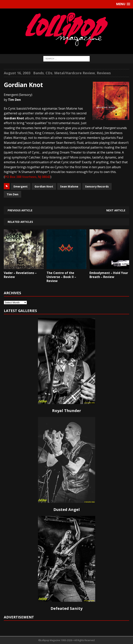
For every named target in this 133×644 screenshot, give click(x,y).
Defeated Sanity (66, 608)
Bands (38, 73)
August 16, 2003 (17, 73)
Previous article (20, 210)
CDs (49, 73)
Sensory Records (97, 186)
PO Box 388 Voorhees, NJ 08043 (28, 177)
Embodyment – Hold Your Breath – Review (109, 275)
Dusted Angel (67, 509)
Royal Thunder (67, 411)
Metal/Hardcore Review (75, 73)
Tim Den (12, 194)
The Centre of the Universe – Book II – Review (61, 277)
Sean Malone (69, 186)
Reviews (104, 73)
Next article (116, 210)
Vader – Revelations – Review (20, 275)
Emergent (21, 186)
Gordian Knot (44, 186)
